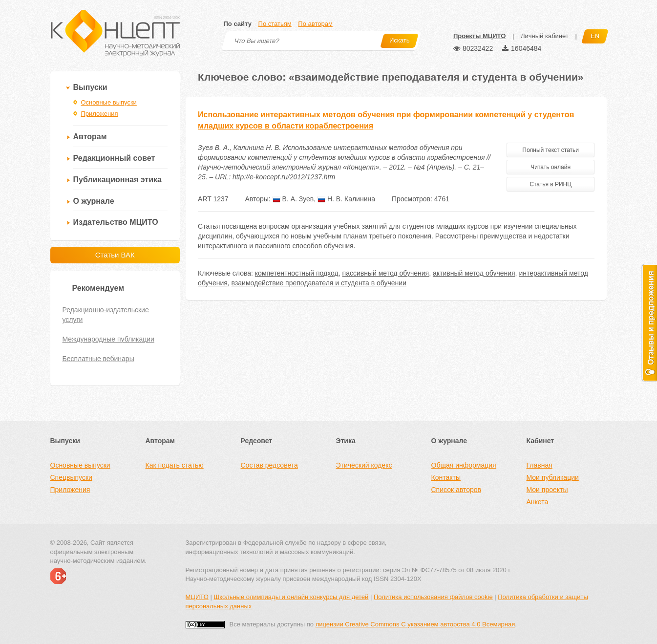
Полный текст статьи (551, 150)
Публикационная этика (117, 180)
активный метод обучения (474, 273)
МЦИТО (197, 597)
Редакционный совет (114, 158)
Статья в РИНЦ (551, 184)
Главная (540, 465)
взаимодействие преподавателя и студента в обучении (319, 283)
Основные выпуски (109, 102)
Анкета (538, 502)
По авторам (315, 24)
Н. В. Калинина (346, 199)
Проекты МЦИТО (479, 36)
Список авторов (456, 490)
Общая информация (464, 465)
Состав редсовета (269, 465)
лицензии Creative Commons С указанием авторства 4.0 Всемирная (415, 624)
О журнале (94, 201)
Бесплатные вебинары (98, 359)
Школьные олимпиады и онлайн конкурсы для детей (291, 597)
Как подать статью (175, 465)
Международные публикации (108, 339)
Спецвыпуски (71, 477)
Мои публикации (553, 477)
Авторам (90, 137)
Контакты (446, 477)
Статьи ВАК (115, 255)
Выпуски (90, 87)
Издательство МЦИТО (116, 222)
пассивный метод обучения (386, 273)
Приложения (100, 114)
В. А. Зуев (293, 199)
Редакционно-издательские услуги (106, 315)
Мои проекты (547, 490)
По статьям (275, 24)
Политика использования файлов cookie (433, 597)
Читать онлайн (551, 167)
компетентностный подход (297, 273)
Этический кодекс (364, 465)
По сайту (238, 24)
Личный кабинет (545, 36)
